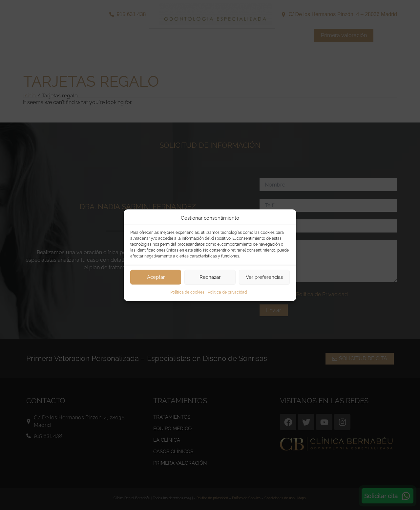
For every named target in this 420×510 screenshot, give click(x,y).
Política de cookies (187, 292)
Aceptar (156, 277)
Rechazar (210, 277)
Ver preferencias (264, 277)
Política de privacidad (227, 292)
